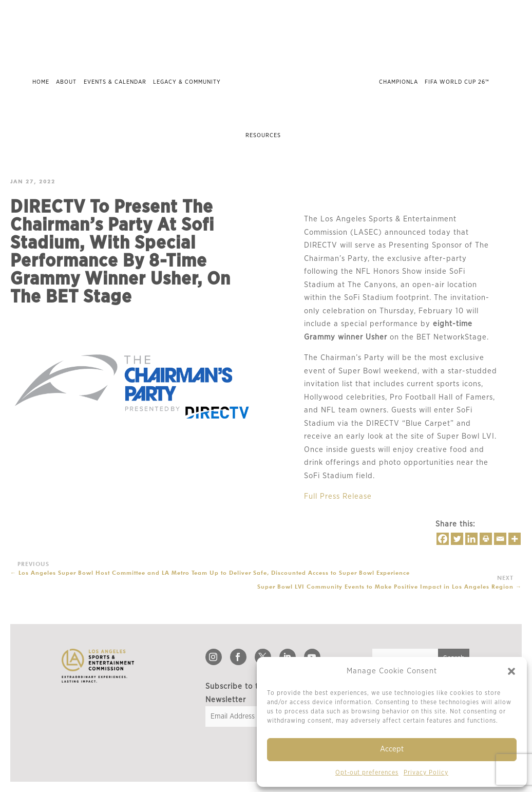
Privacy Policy (426, 772)
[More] (515, 539)
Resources (263, 135)
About (66, 82)
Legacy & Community (187, 82)
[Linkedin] (471, 539)
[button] (511, 671)
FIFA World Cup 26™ (457, 82)
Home (41, 82)
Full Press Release (338, 496)
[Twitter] (457, 539)
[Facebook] (443, 539)
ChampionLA (398, 82)
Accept (392, 749)
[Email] (500, 539)
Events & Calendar (115, 82)
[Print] (486, 539)
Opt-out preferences (367, 772)
